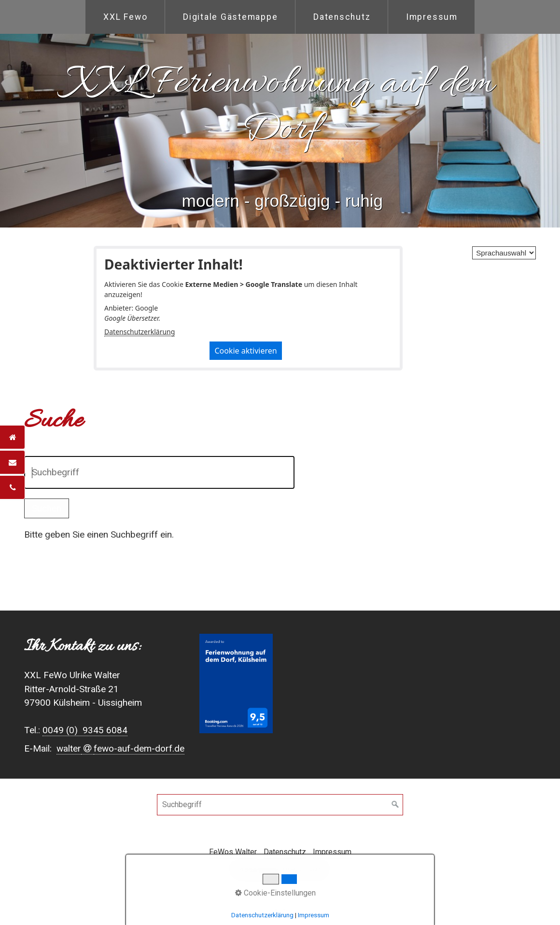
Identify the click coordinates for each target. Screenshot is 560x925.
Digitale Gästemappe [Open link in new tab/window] (230, 17)
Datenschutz (342, 17)
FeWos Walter (233, 852)
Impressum (432, 17)
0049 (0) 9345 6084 (85, 730)
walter (69, 748)
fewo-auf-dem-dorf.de (139, 748)
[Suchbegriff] (280, 805)
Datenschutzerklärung (140, 332)
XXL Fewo (125, 17)
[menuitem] (125, 17)
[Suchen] (395, 805)
